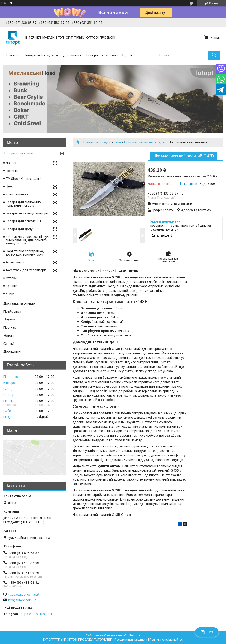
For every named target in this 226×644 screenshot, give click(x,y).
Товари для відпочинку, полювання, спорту (24, 204)
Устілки (11, 278)
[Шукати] (214, 55)
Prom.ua (135, 635)
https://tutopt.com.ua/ (23, 595)
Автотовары (15, 262)
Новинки (12, 171)
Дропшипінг (72, 55)
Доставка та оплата (19, 303)
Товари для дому (19, 229)
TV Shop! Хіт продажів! (23, 179)
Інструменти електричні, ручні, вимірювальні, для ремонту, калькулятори (29, 240)
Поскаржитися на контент (131, 640)
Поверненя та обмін (102, 55)
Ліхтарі (11, 163)
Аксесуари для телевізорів (26, 270)
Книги (10, 294)
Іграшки (12, 286)
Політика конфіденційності (167, 640)
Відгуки (9, 319)
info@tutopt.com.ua (22, 600)
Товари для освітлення (24, 221)
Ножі (117, 142)
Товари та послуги (39, 55)
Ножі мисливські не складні (145, 142)
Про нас (10, 327)
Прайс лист (12, 311)
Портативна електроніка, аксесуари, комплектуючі (25, 253)
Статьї (9, 343)
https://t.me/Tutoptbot (36, 614)
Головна (13, 55)
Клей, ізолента (17, 194)
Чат (207, 632)
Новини (9, 335)
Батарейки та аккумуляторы (27, 213)
